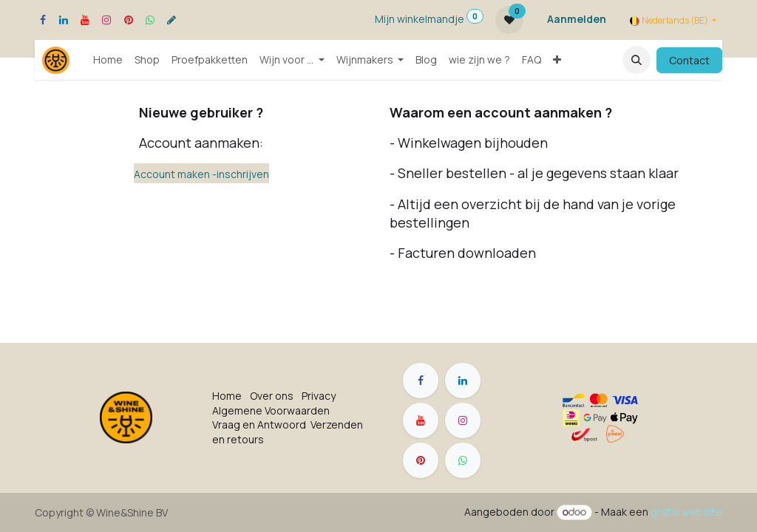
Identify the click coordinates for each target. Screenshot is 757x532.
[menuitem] (108, 60)
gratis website (686, 512)
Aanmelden (577, 19)
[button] (637, 60)
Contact (689, 60)
